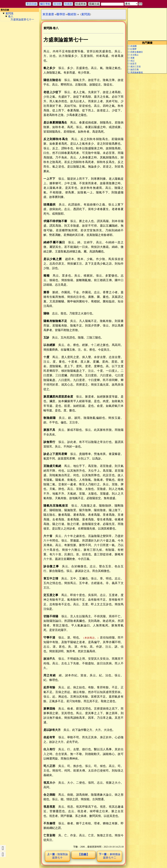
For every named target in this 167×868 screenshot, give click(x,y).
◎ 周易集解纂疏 (135, 72)
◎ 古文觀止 (133, 55)
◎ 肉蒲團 (132, 46)
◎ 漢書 (131, 58)
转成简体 (81, 4)
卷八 (11, 16)
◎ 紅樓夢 (132, 49)
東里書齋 (48, 14)
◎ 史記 (131, 61)
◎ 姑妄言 (132, 64)
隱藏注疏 (94, 4)
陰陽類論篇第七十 (57, 856)
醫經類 (72, 14)
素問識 (9, 13)
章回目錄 (32, 4)
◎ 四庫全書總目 (135, 52)
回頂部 (57, 4)
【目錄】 (83, 854)
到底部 (68, 4)
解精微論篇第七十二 (110, 856)
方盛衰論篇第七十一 (22, 19)
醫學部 (61, 14)
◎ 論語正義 (133, 69)
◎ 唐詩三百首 (134, 67)
